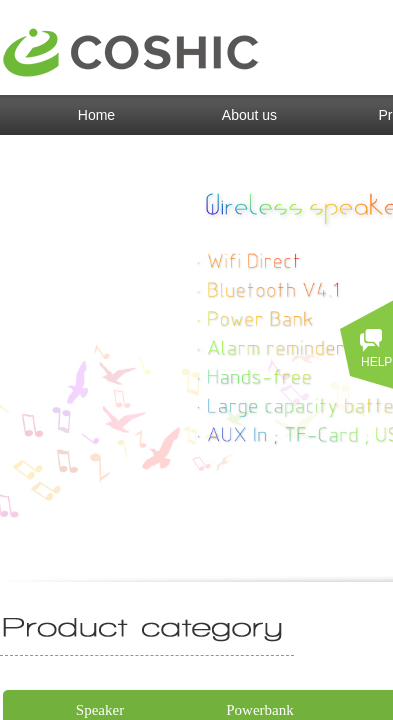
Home (96, 115)
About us (249, 115)
